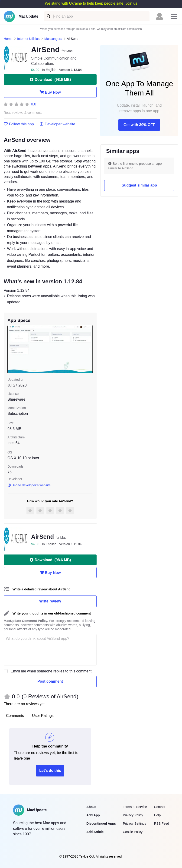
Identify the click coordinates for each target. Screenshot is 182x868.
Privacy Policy (133, 815)
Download (50, 79)
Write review (50, 601)
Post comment (50, 681)
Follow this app (19, 124)
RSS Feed (161, 824)
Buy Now (50, 92)
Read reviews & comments (23, 113)
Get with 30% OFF (139, 125)
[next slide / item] (90, 349)
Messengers (53, 39)
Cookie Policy (133, 832)
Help (157, 815)
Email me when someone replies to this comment (51, 671)
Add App (93, 815)
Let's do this (50, 771)
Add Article (95, 832)
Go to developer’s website (29, 485)
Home (8, 39)
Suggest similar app (139, 185)
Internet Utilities (28, 39)
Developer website (57, 124)
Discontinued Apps (101, 824)
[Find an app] (48, 16)
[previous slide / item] (11, 349)
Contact (159, 807)
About (91, 807)
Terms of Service (135, 807)
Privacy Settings (134, 824)
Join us (131, 3)
